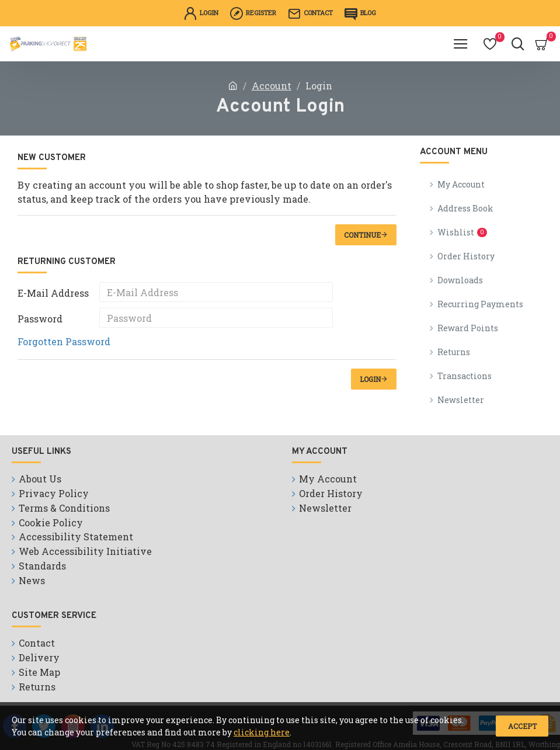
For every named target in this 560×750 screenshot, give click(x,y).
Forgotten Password (64, 341)
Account (272, 86)
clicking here (262, 732)
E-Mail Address (53, 293)
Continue (362, 235)
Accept (522, 726)
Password (40, 319)
